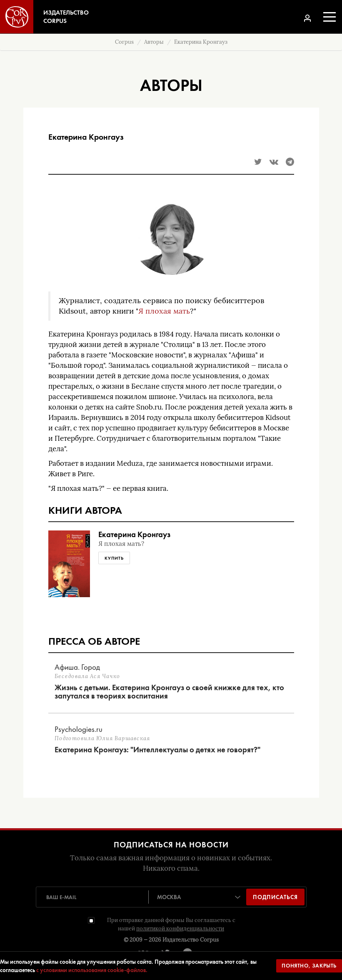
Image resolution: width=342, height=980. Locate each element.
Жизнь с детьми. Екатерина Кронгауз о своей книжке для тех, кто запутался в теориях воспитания (169, 692)
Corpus (124, 42)
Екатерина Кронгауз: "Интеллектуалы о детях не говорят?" (157, 750)
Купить (114, 558)
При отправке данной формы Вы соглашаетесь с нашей (171, 924)
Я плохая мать (164, 311)
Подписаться (275, 897)
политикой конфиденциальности (180, 928)
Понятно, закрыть (309, 966)
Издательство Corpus (191, 940)
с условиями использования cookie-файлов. (92, 970)
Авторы (154, 42)
